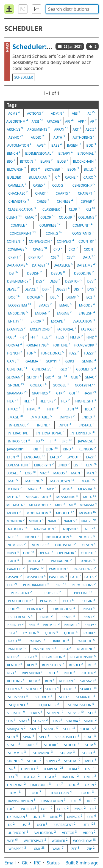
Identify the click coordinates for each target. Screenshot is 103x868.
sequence (19, 705)
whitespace (35, 840)
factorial (66, 329)
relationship (83, 657)
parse (37, 569)
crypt (15, 257)
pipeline (83, 593)
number (87, 537)
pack (14, 561)
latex (56, 457)
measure (87, 489)
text (13, 776)
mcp (52, 489)
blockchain (85, 161)
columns (87, 217)
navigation (45, 529)
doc (14, 297)
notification (59, 537)
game (14, 361)
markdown (62, 481)
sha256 (41, 721)
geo (66, 369)
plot (68, 601)
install (87, 425)
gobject (38, 385)
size (35, 729)
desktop (73, 281)
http (53, 409)
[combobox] (72, 9)
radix (90, 633)
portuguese (63, 609)
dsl (55, 297)
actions (35, 113)
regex (31, 657)
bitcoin (28, 161)
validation (45, 832)
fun (31, 353)
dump (73, 297)
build (90, 169)
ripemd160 (32, 673)
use (26, 824)
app (82, 121)
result (76, 665)
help (29, 401)
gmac (91, 377)
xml (39, 848)
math (88, 481)
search (88, 689)
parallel (16, 569)
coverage (17, 249)
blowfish (16, 169)
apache (54, 121)
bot (35, 169)
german (15, 377)
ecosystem (20, 305)
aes (76, 113)
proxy (90, 625)
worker (60, 840)
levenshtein (18, 465)
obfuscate (66, 545)
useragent (65, 824)
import (67, 417)
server (76, 713)
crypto (36, 257)
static (14, 745)
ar (93, 121)
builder (15, 177)
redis (13, 657)
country (87, 241)
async (16, 137)
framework (85, 345)
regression (54, 657)
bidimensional (39, 153)
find (92, 337)
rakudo (61, 641)
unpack (74, 816)
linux (63, 465)
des (40, 281)
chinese (65, 201)
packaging (61, 561)
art (77, 129)
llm (91, 465)
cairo (90, 177)
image (16, 417)
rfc (92, 665)
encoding (18, 313)
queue (71, 633)
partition (59, 569)
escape (58, 321)
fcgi (11, 337)
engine (64, 313)
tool (35, 792)
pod (14, 609)
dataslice (63, 265)
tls (59, 784)
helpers (48, 401)
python (31, 633)
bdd (91, 145)
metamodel (40, 505)
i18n (72, 409)
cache (72, 177)
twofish (28, 808)
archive (15, 129)
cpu (58, 249)
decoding (84, 273)
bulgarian (39, 177)
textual (32, 776)
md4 (67, 489)
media (14, 497)
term (74, 768)
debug (58, 273)
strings (15, 760)
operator (67, 553)
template (53, 768)
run (50, 681)
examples (16, 329)
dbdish (35, 273)
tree (76, 800)
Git (25, 863)
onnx (13, 553)
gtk (60, 393)
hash (90, 393)
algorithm (17, 121)
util (89, 824)
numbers (16, 545)
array (61, 129)
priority (15, 625)
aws (41, 145)
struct (34, 760)
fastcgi (88, 329)
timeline (70, 776)
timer (90, 776)
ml (72, 505)
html (34, 409)
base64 (74, 145)
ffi (23, 337)
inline (44, 425)
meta (90, 497)
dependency (19, 281)
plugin (88, 601)
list (78, 465)
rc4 (67, 649)
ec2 (90, 297)
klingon (87, 449)
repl (32, 665)
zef (75, 848)
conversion (41, 241)
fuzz (74, 353)
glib (76, 377)
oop (29, 553)
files (61, 337)
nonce (32, 537)
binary (65, 153)
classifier (52, 209)
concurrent (23, 233)
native (89, 521)
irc (67, 441)
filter (76, 337)
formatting (37, 345)
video (89, 832)
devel (13, 289)
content (16, 241)
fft (34, 337)
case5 (39, 185)
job (36, 449)
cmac (31, 217)
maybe (34, 489)
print (89, 617)
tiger (50, 776)
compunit (82, 225)
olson (89, 545)
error (37, 321)
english (87, 313)
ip (53, 441)
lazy (91, 457)
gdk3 (71, 361)
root (69, 673)
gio (50, 377)
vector (69, 832)
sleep (69, 729)
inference (19, 425)
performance (36, 585)
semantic (86, 697)
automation (19, 145)
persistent (21, 593)
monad (87, 513)
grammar (17, 393)
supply (53, 760)
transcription (21, 800)
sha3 (57, 721)
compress (50, 225)
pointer (35, 609)
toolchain (61, 792)
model (14, 513)
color (48, 217)
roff (53, 673)
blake (47, 161)
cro (73, 249)
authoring (83, 137)
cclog (59, 185)
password (36, 577)
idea (90, 409)
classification (22, 209)
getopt (34, 377)
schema (14, 689)
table (91, 760)
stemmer (17, 753)
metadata (16, 505)
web (13, 840)
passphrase (85, 569)
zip (91, 848)
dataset (41, 265)
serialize (16, 713)
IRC (37, 863)
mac (45, 473)
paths (91, 577)
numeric (40, 545)
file (47, 337)
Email (10, 863)
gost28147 (85, 385)
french (14, 353)
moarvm (88, 505)
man (92, 473)
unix (56, 816)
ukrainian (17, 816)
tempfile (29, 768)
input (65, 425)
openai (46, 553)
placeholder (21, 601)
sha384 (73, 721)
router (88, 673)
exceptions (41, 329)
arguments (38, 129)
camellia (17, 185)
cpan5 (40, 249)
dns (92, 289)
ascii (91, 129)
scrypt (69, 689)
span (29, 737)
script (52, 689)
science (34, 689)
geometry (86, 369)
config (54, 233)
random (17, 649)
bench (14, 153)
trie (91, 800)
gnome (16, 385)
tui (11, 808)
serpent (55, 713)
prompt (72, 625)
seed (64, 697)
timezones (40, 784)
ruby (35, 681)
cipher (88, 201)
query (51, 633)
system (72, 760)
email (65, 305)
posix (89, 609)
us (11, 824)
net (90, 529)
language (35, 457)
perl (60, 585)
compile (19, 225)
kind (68, 449)
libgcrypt (44, 465)
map (13, 481)
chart (42, 193)
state (90, 737)
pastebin (58, 577)
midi (60, 505)
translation (53, 800)
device (31, 289)
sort (12, 737)
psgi (12, 633)
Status (53, 863)
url (92, 816)
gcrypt (53, 361)
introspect (19, 441)
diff (47, 289)
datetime (87, 265)
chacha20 (18, 193)
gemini (89, 361)
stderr (51, 745)
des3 (55, 281)
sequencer (48, 705)
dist (78, 289)
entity (16, 321)
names (70, 521)
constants (83, 233)
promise (51, 625)
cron (90, 249)
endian (42, 313)
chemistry (19, 201)
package (35, 561)
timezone (16, 784)
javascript (17, 449)
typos (79, 808)
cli (91, 209)
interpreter (83, 433)
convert (66, 241)
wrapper (17, 848)
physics (53, 593)
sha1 (24, 721)
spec (44, 737)
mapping (34, 481)
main (77, 473)
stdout (72, 745)
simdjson (16, 729)
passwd (14, 577)
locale (14, 473)
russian (67, 681)
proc (33, 625)
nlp (13, 537)
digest (63, 289)
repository (53, 665)
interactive (19, 433)
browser (53, 169)
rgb (12, 673)
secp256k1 (18, 697)
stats (32, 745)
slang (51, 729)
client (14, 217)
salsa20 (88, 681)
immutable (41, 417)
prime (47, 617)
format (14, 345)
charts (63, 193)
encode (87, 305)
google (61, 385)
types (63, 808)
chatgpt (86, 193)
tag (11, 768)
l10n (13, 457)
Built (82, 863)
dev (92, 281)
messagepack (38, 497)
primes (68, 617)
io (40, 441)
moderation (38, 513)
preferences (20, 617)
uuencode (18, 832)
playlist (48, 601)
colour (67, 217)
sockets (88, 729)
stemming (43, 753)
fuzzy (90, 353)
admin (58, 113)
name (53, 521)
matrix (15, 489)
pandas (87, 561)
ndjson (71, 529)
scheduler (24, 77)
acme (14, 113)
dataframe (17, 265)
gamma (33, 361)
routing (16, 681)
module (65, 513)
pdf (12, 585)
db (13, 273)
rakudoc (86, 641)
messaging (67, 497)
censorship (83, 185)
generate (17, 369)
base (57, 145)
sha (11, 721)
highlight (85, 401)
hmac (14, 409)
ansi (37, 121)
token (90, 784)
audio (38, 137)
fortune (61, 345)
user (42, 824)
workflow (84, 840)
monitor (16, 521)
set (92, 713)
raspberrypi (44, 649)
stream (67, 753)
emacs (45, 305)
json (52, 449)
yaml (58, 848)
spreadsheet (67, 737)
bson (73, 169)
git (62, 377)
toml (15, 792)
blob (63, 161)
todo (73, 784)
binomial (87, 153)
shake (90, 721)
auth (59, 137)
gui (74, 393)
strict (88, 753)
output (88, 553)
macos (60, 473)
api (70, 121)
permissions (84, 585)
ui (93, 808)
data (89, 257)
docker (35, 297)
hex (66, 401)
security (43, 697)
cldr (74, 209)
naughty (18, 529)
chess (43, 201)
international (50, 433)
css (55, 257)
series (36, 713)
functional (52, 353)
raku (15, 641)
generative (44, 369)
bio (11, 161)
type (46, 808)
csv (71, 257)
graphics (42, 393)
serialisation (81, 705)
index (89, 417)
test (90, 768)
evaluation (84, 321)
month (36, 521)
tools (87, 792)
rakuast (37, 641)
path (76, 577)
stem (90, 745)
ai (91, 113)
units (39, 816)
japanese (87, 441)
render (14, 665)
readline (86, 649)
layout (74, 457)
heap (13, 401)
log (30, 473)
